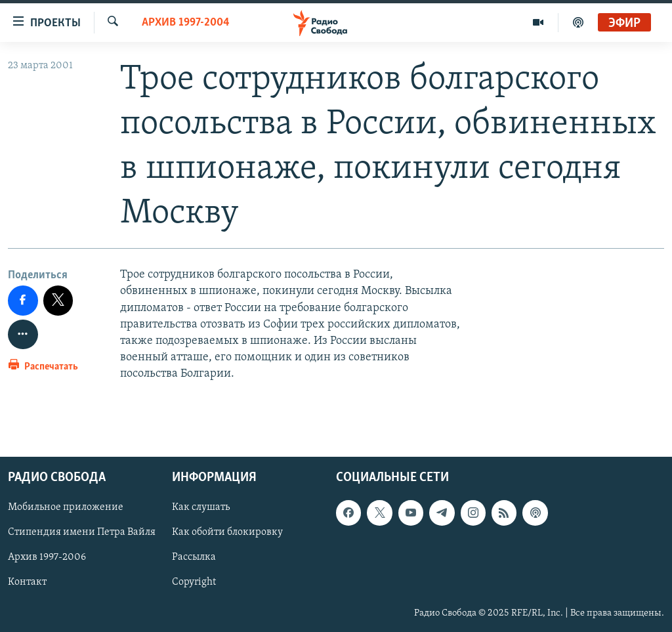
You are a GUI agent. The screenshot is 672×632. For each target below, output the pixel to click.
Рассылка (194, 557)
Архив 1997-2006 (47, 557)
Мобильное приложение (66, 507)
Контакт (27, 582)
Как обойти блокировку (227, 532)
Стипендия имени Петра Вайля (82, 532)
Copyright (194, 582)
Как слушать (201, 507)
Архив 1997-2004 (186, 23)
